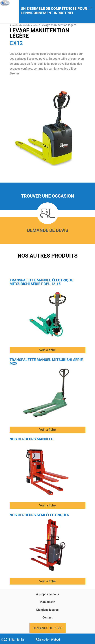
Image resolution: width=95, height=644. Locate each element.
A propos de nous (47, 594)
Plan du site (47, 602)
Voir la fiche (47, 350)
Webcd (55, 640)
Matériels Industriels (29, 25)
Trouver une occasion (48, 196)
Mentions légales (47, 610)
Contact (47, 618)
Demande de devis (48, 230)
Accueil (13, 25)
